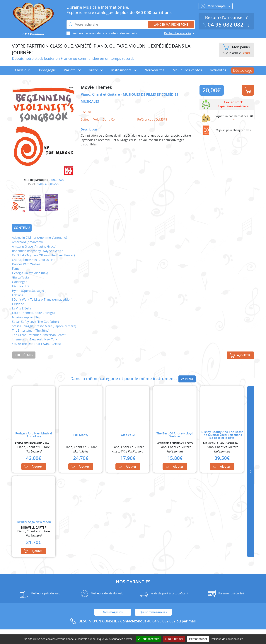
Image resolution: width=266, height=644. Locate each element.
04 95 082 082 (224, 25)
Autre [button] (96, 70)
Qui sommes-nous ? (153, 612)
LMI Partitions (33, 34)
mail (192, 621)
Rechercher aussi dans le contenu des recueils (105, 33)
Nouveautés (154, 70)
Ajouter (248, 90)
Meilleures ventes (187, 70)
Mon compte (216, 6)
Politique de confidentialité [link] (227, 639)
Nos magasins (113, 612)
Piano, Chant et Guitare (101, 94)
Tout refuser (174, 639)
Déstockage (243, 70)
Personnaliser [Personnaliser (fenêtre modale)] (198, 639)
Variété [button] (72, 70)
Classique (23, 70)
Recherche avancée (178, 33)
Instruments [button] (124, 70)
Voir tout (187, 379)
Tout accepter (148, 639)
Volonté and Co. (104, 119)
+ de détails (24, 355)
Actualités (218, 70)
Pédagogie (47, 70)
